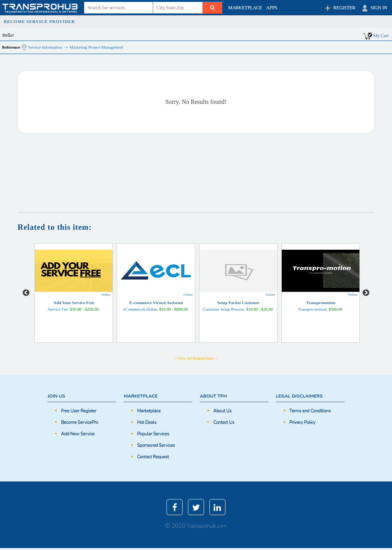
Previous (26, 293)
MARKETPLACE (245, 8)
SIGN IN (374, 8)
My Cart (381, 36)
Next (366, 293)
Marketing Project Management (96, 47)
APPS (272, 8)
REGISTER (339, 8)
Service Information (45, 47)
